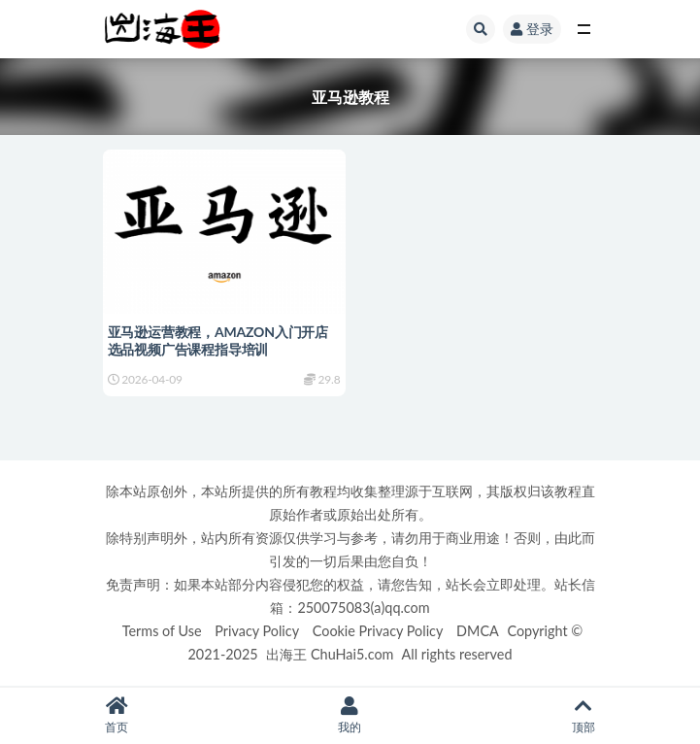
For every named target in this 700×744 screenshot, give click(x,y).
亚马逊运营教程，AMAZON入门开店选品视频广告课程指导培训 (218, 340)
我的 (350, 715)
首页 (117, 715)
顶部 (583, 715)
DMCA (478, 631)
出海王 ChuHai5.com (330, 654)
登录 (532, 29)
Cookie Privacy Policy (378, 631)
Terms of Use (162, 631)
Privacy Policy (257, 631)
